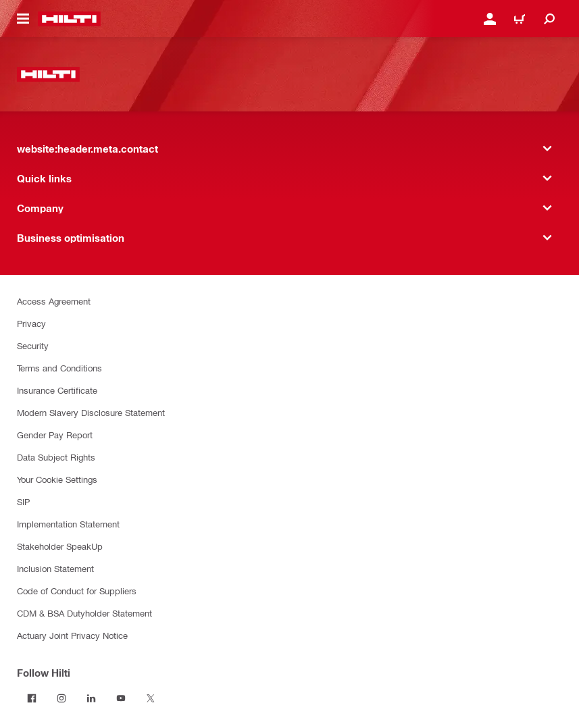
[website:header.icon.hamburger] (23, 19)
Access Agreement (54, 301)
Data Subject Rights (56, 457)
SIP (23, 501)
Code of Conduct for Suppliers (77, 591)
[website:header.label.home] (69, 19)
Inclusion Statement (55, 568)
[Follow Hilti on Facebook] (32, 698)
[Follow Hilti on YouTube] (121, 698)
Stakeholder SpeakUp (60, 546)
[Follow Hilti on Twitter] (151, 698)
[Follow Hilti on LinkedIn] (91, 698)
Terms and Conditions (59, 368)
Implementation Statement (68, 524)
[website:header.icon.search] (549, 19)
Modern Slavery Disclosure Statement (91, 412)
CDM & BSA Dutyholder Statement (84, 613)
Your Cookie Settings (57, 479)
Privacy (31, 323)
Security (33, 345)
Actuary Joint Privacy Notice (72, 635)
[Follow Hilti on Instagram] (61, 698)
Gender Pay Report (55, 435)
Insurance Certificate (57, 390)
